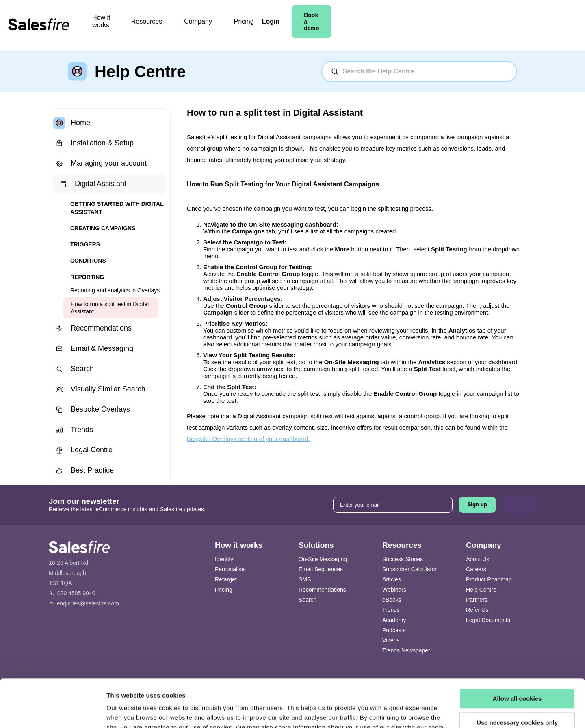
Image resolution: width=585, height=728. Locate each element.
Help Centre (481, 590)
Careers (476, 569)
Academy (394, 620)
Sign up (477, 504)
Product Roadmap (489, 579)
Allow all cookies (517, 651)
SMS (305, 579)
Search (74, 369)
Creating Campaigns (103, 228)
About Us (478, 559)
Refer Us (477, 610)
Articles (392, 579)
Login (455, 25)
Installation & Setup (93, 143)
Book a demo (506, 26)
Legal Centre (83, 450)
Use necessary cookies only (517, 675)
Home (72, 123)
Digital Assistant (92, 184)
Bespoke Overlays (92, 410)
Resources (212, 26)
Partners (477, 600)
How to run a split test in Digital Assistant (110, 308)
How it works (156, 26)
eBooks (392, 600)
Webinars (394, 590)
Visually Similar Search (99, 389)
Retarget (226, 579)
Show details (125, 712)
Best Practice (83, 471)
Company (263, 26)
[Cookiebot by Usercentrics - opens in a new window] (53, 712)
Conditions (88, 261)
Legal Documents (488, 620)
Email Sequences (321, 569)
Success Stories (403, 559)
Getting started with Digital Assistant (117, 208)
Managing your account (100, 164)
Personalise (230, 569)
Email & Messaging (93, 349)
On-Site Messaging (323, 559)
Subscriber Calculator (409, 569)
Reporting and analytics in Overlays (115, 290)
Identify (224, 559)
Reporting (87, 277)
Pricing (304, 25)
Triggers (85, 244)
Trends (73, 430)
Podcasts (394, 630)
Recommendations (92, 328)
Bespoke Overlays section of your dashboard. (248, 439)
